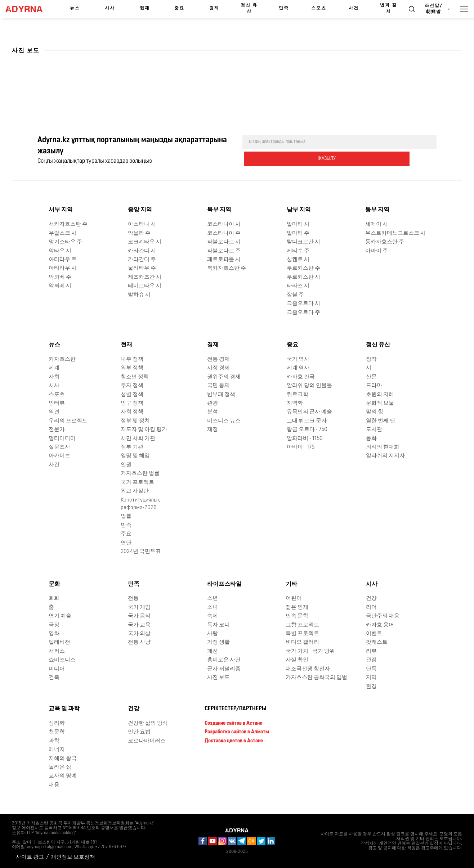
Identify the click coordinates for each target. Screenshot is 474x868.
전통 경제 (218, 359)
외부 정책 (132, 367)
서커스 (57, 651)
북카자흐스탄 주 (227, 268)
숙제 (213, 615)
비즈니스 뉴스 (224, 420)
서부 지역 (61, 210)
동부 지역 (377, 210)
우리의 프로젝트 (68, 420)
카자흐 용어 (380, 624)
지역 (371, 677)
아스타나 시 (142, 224)
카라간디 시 (142, 250)
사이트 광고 (30, 857)
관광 (213, 403)
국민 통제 (218, 385)
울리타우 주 (142, 268)
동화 (371, 438)
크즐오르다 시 (303, 303)
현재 (145, 8)
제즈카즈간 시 (145, 277)
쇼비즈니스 (62, 659)
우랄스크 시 (63, 233)
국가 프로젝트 (137, 482)
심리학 (57, 723)
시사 (110, 8)
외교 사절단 (135, 491)
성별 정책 (132, 394)
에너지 (57, 749)
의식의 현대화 (383, 447)
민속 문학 (297, 615)
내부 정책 (132, 359)
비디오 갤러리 (302, 642)
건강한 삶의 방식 (148, 723)
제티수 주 (298, 250)
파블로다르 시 (224, 241)
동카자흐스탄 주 (385, 241)
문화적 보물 (380, 403)
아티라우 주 (63, 259)
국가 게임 (139, 607)
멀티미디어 (62, 438)
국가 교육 (139, 624)
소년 (213, 598)
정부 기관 (132, 447)
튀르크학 (298, 394)
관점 (371, 659)
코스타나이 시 (224, 224)
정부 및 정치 (135, 420)
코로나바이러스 (147, 740)
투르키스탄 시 (303, 277)
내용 (54, 784)
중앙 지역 (140, 210)
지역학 (295, 403)
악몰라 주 (139, 233)
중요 (179, 8)
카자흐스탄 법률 (140, 473)
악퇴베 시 (60, 285)
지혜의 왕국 (63, 758)
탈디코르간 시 (303, 241)
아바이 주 (377, 250)
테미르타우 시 (145, 285)
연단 (126, 542)
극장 (54, 624)
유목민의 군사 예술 (309, 411)
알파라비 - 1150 (305, 438)
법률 (126, 516)
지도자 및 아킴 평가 (144, 429)
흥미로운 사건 (224, 659)
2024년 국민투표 (141, 551)
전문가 (57, 429)
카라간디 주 (142, 259)
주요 (126, 533)
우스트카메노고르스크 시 (395, 233)
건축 (54, 677)
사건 (354, 8)
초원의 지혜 (380, 394)
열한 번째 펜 (381, 420)
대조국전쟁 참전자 (308, 668)
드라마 (374, 385)
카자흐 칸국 (301, 376)
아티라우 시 (63, 268)
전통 (133, 598)
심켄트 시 (298, 259)
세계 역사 (298, 367)
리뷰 (371, 651)
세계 (54, 367)
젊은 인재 (297, 607)
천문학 (57, 731)
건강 (371, 598)
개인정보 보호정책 (73, 857)
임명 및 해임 (135, 456)
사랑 (213, 633)
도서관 (374, 429)
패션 (213, 651)
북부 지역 (219, 210)
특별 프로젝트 (302, 633)
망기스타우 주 (65, 241)
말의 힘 (375, 411)
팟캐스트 (377, 642)
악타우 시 (60, 250)
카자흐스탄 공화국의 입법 (316, 677)
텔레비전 (59, 642)
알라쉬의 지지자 (385, 456)
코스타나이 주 (224, 233)
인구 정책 (132, 403)
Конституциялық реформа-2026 (140, 503)
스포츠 (319, 8)
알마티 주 (298, 233)
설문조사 (59, 447)
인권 (126, 464)
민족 (284, 8)
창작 (371, 359)
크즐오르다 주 (303, 312)
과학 (54, 740)
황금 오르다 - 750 (307, 429)
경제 (214, 8)
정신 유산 (249, 8)
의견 (54, 411)
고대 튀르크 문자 (307, 420)
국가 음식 (139, 615)
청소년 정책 (135, 376)
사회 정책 (132, 411)
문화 (54, 584)
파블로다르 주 (224, 250)
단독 (371, 668)
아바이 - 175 (301, 447)
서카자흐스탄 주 (68, 224)
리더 (371, 607)
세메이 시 (377, 224)
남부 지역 (299, 210)
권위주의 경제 (224, 376)
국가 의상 (139, 633)
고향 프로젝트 (302, 624)
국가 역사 (298, 359)
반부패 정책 (221, 394)
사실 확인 (297, 659)
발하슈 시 (139, 294)
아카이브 (59, 456)
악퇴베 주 (60, 277)
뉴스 (75, 8)
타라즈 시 (298, 285)
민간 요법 (139, 731)
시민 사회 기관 (138, 438)
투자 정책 (132, 385)
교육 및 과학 (64, 708)
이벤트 (374, 633)
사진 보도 (218, 677)
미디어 (57, 668)
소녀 (213, 607)
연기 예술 (60, 615)
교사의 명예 (63, 775)
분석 (213, 411)
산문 (371, 376)
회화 (54, 598)
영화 (54, 633)
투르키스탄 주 (303, 268)
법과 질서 (388, 8)
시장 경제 (218, 367)
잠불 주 (295, 294)
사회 (54, 376)
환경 (371, 686)
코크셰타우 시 (145, 241)
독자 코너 (218, 624)
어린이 (294, 598)
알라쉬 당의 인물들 (309, 385)
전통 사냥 (139, 642)
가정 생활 (218, 642)
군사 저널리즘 (224, 668)
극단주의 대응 (383, 615)
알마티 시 (298, 224)
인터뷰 (57, 403)
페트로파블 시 (224, 259)
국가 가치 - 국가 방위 (310, 651)
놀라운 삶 (60, 767)
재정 (213, 429)
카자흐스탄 (62, 359)
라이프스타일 (224, 584)
